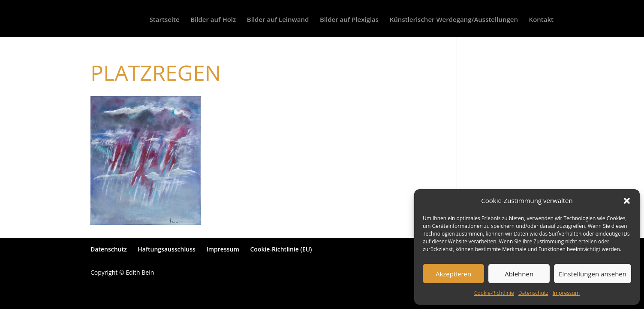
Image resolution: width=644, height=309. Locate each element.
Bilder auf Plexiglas (349, 20)
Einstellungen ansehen (593, 274)
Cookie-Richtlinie (494, 293)
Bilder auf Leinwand (278, 20)
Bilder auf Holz (213, 20)
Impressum (566, 293)
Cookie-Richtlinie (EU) (281, 249)
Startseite (165, 20)
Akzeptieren (453, 274)
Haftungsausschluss (167, 249)
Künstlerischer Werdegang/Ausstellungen (454, 20)
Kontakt (541, 20)
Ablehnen (519, 274)
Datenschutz (533, 293)
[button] (627, 201)
